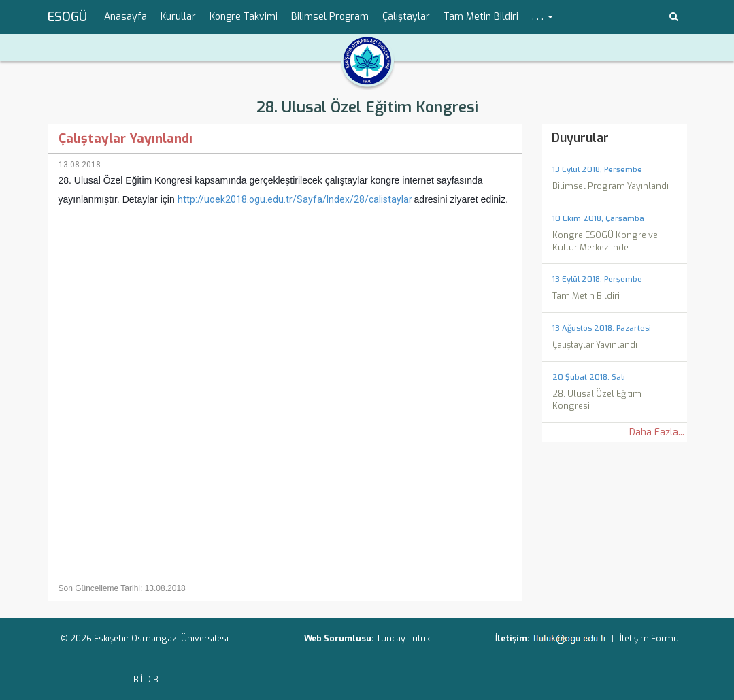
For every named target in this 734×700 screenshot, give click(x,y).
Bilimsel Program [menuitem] (330, 17)
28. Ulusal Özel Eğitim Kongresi (367, 107)
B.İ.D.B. (147, 679)
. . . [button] (543, 17)
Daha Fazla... (657, 432)
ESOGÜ (67, 17)
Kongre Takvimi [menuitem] (244, 17)
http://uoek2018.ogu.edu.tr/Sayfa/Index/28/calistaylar (295, 199)
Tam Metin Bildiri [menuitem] (481, 17)
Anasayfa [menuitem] (126, 17)
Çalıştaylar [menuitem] (406, 17)
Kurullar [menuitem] (178, 17)
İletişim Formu (649, 638)
